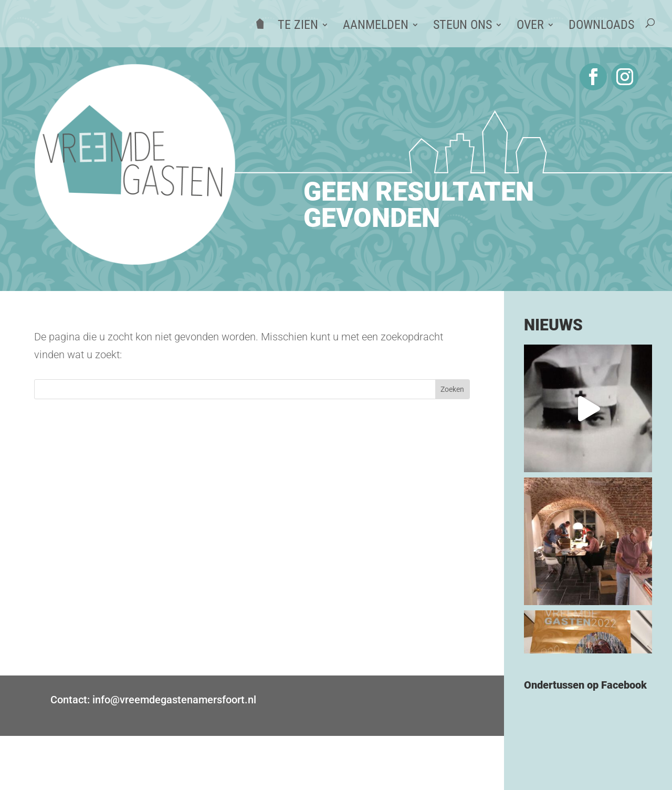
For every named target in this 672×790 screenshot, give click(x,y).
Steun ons (463, 27)
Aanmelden (376, 27)
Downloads (601, 27)
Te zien (298, 27)
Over (530, 27)
